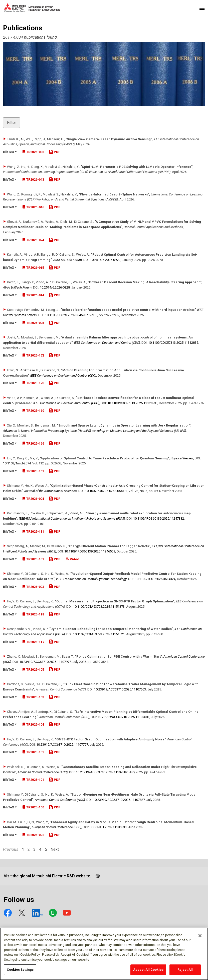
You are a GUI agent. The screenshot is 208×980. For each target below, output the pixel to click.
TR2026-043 (33, 180)
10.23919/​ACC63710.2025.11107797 (62, 745)
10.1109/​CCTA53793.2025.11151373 (99, 607)
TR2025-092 (33, 835)
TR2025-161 (33, 471)
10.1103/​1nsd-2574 (17, 463)
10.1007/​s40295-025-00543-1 (106, 491)
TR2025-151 (33, 559)
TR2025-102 (33, 752)
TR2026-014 (33, 295)
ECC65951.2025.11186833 (108, 827)
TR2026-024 (33, 240)
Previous (11, 850)
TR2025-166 (33, 443)
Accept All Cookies (148, 972)
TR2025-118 (33, 614)
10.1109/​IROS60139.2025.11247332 (159, 518)
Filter (12, 123)
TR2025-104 (33, 724)
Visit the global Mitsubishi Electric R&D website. (47, 876)
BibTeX (10, 152)
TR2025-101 (33, 780)
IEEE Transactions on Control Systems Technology (91, 579)
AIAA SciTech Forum (68, 260)
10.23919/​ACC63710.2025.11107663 (120, 689)
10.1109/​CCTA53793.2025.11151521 (99, 634)
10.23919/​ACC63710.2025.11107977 (45, 662)
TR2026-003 (33, 587)
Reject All (185, 972)
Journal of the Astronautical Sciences (51, 491)
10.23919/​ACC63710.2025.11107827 (119, 800)
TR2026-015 (33, 268)
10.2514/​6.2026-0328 (55, 287)
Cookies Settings (20, 972)
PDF (55, 152)
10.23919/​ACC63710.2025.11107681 (124, 717)
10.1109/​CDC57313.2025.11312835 (173, 343)
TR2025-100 (33, 807)
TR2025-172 (33, 355)
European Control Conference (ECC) (57, 827)
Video (72, 559)
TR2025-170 (33, 383)
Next (55, 850)
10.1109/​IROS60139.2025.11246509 (90, 551)
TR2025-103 (33, 697)
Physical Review (182, 458)
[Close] (200, 938)
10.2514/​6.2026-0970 (105, 260)
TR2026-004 (33, 499)
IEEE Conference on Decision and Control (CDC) (107, 343)
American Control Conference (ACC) (43, 772)
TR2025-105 (33, 670)
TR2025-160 (33, 411)
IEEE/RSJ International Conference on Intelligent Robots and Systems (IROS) (72, 518)
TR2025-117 (33, 642)
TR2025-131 (33, 532)
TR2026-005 (33, 323)
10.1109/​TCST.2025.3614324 (155, 579)
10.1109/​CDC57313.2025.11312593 (132, 403)
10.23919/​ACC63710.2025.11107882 (102, 772)
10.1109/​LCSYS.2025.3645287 (66, 315)
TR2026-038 (33, 152)
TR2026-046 (33, 207)
